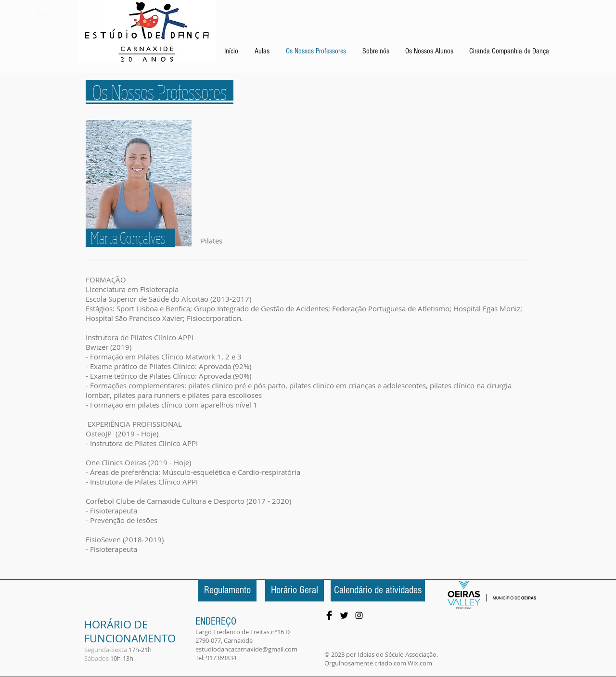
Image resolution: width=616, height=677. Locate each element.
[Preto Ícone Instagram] (359, 615)
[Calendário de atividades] (378, 590)
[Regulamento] (227, 590)
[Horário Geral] (295, 590)
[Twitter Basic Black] (344, 615)
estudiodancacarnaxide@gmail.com (246, 649)
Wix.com (420, 663)
